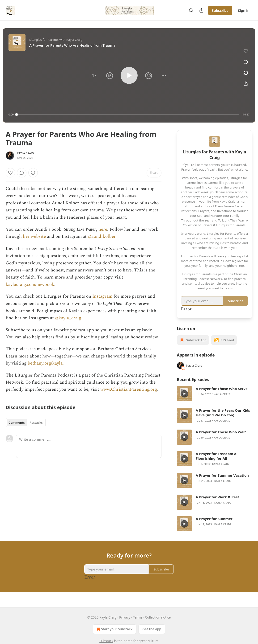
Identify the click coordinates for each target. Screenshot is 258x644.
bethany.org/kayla (45, 363)
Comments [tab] (17, 422)
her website (34, 236)
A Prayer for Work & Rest (217, 497)
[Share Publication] (201, 10)
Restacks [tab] (36, 422)
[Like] (10, 173)
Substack (106, 641)
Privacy (125, 617)
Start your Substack (114, 629)
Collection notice (158, 617)
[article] (215, 394)
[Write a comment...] (89, 446)
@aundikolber (102, 236)
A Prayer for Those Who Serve (222, 389)
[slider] (128, 115)
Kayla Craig (25, 153)
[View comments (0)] (246, 62)
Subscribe (220, 10)
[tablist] (26, 422)
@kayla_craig (68, 318)
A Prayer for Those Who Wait (221, 432)
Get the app (152, 629)
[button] (94, 75)
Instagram (102, 296)
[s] (184, 394)
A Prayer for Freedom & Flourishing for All (216, 456)
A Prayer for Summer (214, 519)
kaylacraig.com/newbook (30, 285)
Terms (138, 617)
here (103, 229)
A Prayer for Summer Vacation (222, 475)
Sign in (244, 10)
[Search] (191, 10)
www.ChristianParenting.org (129, 389)
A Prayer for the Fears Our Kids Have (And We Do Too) (223, 413)
